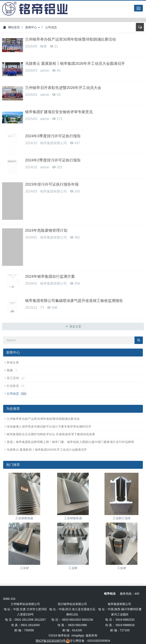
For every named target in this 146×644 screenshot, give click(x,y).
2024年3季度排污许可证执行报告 (53, 136)
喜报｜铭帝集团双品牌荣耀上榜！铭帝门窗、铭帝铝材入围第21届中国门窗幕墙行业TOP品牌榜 (70, 442)
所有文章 (13, 363)
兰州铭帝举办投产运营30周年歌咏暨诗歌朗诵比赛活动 (70, 39)
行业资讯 (16, 386)
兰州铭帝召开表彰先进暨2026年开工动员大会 (63, 88)
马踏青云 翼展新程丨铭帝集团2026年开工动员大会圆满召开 (75, 64)
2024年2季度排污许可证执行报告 (53, 160)
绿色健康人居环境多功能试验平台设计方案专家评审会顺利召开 (49, 426)
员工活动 (16, 378)
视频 (12, 370)
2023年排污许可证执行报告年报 (52, 184)
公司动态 (51, 27)
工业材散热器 (24, 518)
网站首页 (12, 27)
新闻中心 (33, 27)
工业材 (24, 568)
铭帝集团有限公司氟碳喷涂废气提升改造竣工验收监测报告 (74, 301)
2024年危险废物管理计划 (46, 230)
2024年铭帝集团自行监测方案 (50, 276)
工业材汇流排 (122, 518)
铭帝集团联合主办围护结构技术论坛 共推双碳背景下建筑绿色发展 (51, 434)
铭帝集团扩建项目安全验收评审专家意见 (59, 112)
